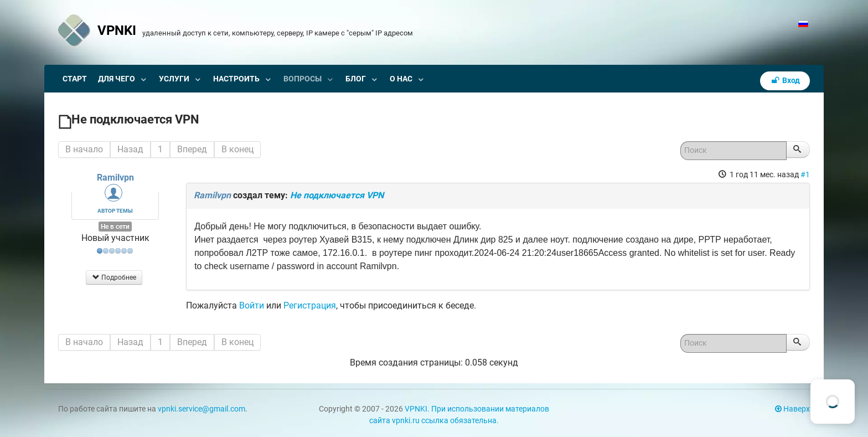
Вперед (192, 149)
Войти (252, 305)
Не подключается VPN (337, 195)
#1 (805, 174)
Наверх (792, 409)
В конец (237, 149)
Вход (785, 81)
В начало (84, 149)
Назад (130, 149)
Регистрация (310, 305)
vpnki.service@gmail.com (201, 409)
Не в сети (115, 227)
